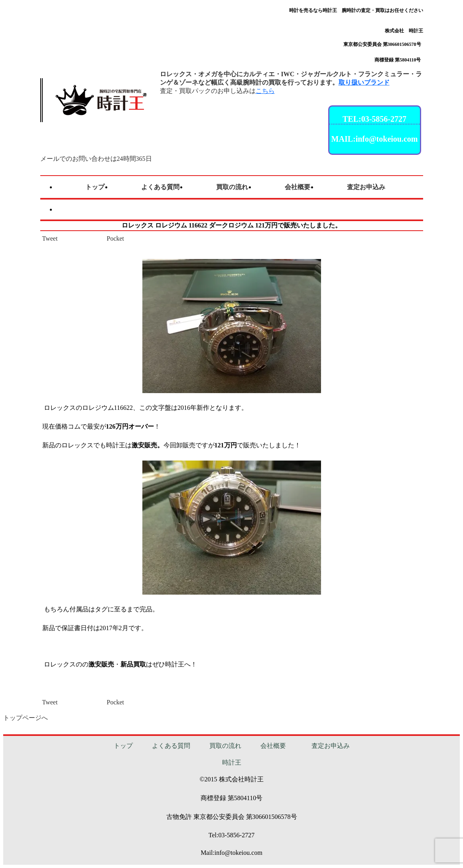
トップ (123, 746)
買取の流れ (225, 746)
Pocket (116, 238)
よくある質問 (171, 746)
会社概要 (273, 746)
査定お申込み (331, 746)
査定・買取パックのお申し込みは (217, 91)
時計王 (232, 762)
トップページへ (26, 718)
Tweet (50, 238)
